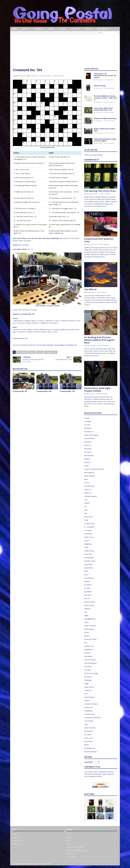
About (68, 841)
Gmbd (86, 547)
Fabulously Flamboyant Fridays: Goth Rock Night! (105, 140)
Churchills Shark (89, 486)
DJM (86, 513)
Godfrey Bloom (89, 551)
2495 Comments (110, 112)
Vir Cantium (88, 735)
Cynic (86, 500)
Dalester (87, 503)
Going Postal (33, 76)
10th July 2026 (99, 143)
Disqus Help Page (72, 857)
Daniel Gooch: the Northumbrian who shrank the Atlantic (105, 75)
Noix (86, 643)
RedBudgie (88, 680)
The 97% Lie (90, 289)
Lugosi (86, 622)
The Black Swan (89, 714)
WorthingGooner (90, 748)
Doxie (86, 520)
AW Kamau (88, 452)
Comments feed (18, 841)
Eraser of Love (89, 537)
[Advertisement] (65, 53)
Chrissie (87, 483)
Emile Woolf (88, 534)
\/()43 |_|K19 (89, 738)
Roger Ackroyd (89, 687)
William (87, 745)
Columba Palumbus (91, 496)
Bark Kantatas (89, 455)
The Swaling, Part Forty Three (100, 191)
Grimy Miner (88, 554)
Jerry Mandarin (89, 578)
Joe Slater (87, 588)
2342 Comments (110, 102)
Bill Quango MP (89, 472)
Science (51, 29)
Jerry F (86, 575)
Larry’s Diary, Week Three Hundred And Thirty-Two (103, 109)
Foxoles (87, 541)
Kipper (86, 615)
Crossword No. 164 (44, 391)
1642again (88, 421)
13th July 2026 (99, 80)
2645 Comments (110, 88)
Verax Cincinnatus (90, 728)
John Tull (87, 598)
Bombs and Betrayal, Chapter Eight (105, 130)
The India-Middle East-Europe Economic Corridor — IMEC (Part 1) (105, 98)
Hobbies (43, 76)
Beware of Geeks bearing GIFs (94, 469)
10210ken (87, 425)
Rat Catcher (88, 677)
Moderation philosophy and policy (77, 850)
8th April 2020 (90, 292)
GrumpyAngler (89, 558)
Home (14, 29)
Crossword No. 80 (20, 391)
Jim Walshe (88, 585)
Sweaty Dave (89, 707)
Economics (38, 29)
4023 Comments (104, 346)
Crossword (22, 352)
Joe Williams (88, 592)
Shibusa (87, 701)
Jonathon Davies (90, 602)
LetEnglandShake (90, 619)
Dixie (86, 510)
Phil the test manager (91, 673)
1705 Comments (110, 80)
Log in (14, 834)
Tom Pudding (89, 721)
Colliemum (88, 493)
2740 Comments (102, 292)
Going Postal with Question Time (99, 240)
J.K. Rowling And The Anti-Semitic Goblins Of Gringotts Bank (99, 340)
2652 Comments (110, 133)
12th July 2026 (99, 102)
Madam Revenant (90, 626)
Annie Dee (88, 445)
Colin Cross (88, 490)
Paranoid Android (90, 660)
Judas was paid (89, 605)
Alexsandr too (89, 432)
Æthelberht (88, 428)
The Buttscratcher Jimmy (92, 718)
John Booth (88, 595)
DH (85, 507)
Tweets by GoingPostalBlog (93, 155)
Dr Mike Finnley (89, 524)
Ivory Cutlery (88, 564)
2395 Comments (105, 244)
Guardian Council (90, 561)
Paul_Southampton (90, 663)
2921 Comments (106, 194)
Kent (86, 612)
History (63, 29)
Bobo (86, 479)
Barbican (87, 459)
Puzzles (48, 76)
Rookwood (88, 690)
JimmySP (87, 581)
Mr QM (87, 632)
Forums (88, 29)
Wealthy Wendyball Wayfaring (105, 118)
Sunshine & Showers (91, 704)
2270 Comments (110, 143)
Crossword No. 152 (67, 391)
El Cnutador (88, 530)
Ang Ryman (88, 442)
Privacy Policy (70, 854)
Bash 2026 (69, 838)
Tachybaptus (88, 711)
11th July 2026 (99, 121)
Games (32, 352)
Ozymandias (88, 656)
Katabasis (87, 609)
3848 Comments (59, 76)
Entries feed (16, 838)
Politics (25, 29)
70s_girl (87, 418)
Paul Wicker (88, 666)
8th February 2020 (21, 76)
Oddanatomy (89, 649)
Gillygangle (88, 544)
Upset (86, 724)
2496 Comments (103, 394)
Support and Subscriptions (75, 847)
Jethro (86, 571)
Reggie (86, 684)
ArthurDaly (88, 449)
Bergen (87, 466)
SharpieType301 (89, 697)
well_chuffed (88, 741)
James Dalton (89, 568)
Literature (76, 29)
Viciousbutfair (89, 731)
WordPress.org (17, 844)
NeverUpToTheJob (90, 639)
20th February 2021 (92, 194)
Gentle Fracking (100, 86)
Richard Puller (19, 338)
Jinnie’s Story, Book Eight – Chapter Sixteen (98, 389)
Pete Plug (87, 670)
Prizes (40, 352)
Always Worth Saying (91, 435)
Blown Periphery (90, 476)
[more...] (104, 206)
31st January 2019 (91, 244)
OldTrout (87, 653)
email (26, 245)
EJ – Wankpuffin (89, 527)
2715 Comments (110, 121)
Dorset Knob (88, 517)
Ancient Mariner (89, 438)
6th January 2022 (91, 346)
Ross (86, 694)
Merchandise (102, 29)
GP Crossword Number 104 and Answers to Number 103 (57, 345)
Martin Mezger (89, 629)
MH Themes (48, 863)
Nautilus (87, 636)
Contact (69, 844)
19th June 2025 (90, 394)
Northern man (89, 646)
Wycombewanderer (91, 752)
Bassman (87, 462)
